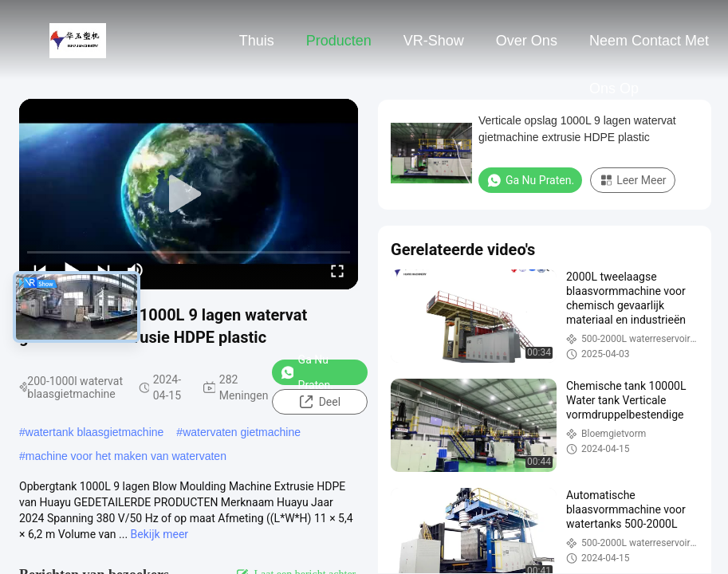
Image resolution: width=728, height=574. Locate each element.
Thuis (257, 41)
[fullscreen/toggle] (337, 270)
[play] (189, 195)
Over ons (527, 41)
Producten (339, 41)
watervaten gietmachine (242, 432)
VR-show (434, 41)
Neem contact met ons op (649, 49)
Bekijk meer (159, 534)
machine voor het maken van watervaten (126, 456)
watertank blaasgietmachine (95, 432)
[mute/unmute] (136, 270)
